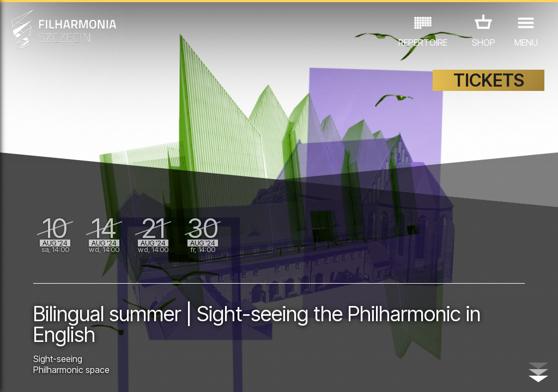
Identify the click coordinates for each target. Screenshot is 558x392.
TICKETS (489, 80)
